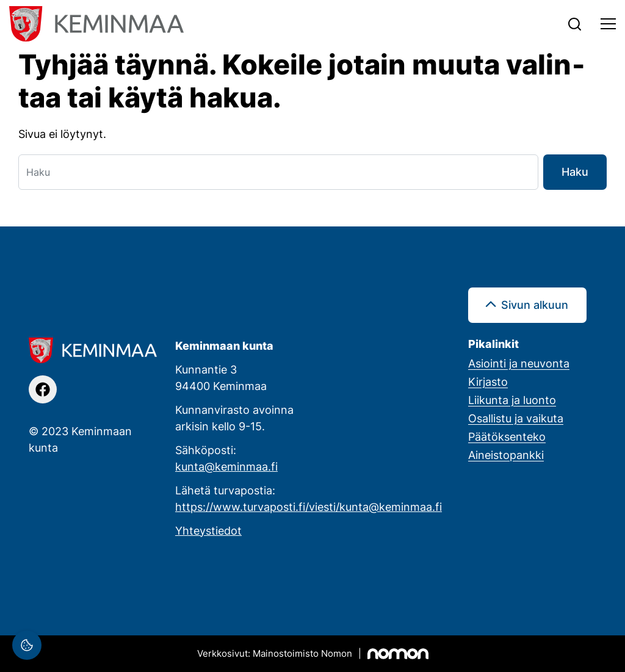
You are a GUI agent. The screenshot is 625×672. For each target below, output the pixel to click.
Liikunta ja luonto (512, 400)
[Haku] (278, 172)
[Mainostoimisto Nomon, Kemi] (313, 654)
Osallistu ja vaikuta (516, 418)
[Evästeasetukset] (27, 645)
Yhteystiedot (208, 530)
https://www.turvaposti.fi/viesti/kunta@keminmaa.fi (309, 507)
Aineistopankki (506, 455)
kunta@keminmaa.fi (226, 466)
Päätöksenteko (507, 436)
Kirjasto (488, 381)
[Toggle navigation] (608, 24)
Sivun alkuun (535, 305)
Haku (575, 172)
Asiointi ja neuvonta (519, 363)
